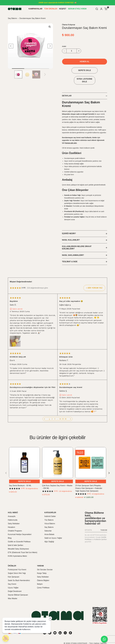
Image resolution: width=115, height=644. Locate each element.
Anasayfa (12, 508)
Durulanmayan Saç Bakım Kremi (32, 18)
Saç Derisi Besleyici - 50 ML (20, 477)
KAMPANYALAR (35, 9)
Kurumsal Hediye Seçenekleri (20, 526)
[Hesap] (101, 9)
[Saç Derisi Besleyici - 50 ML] (24, 455)
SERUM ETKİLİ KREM (77, 9)
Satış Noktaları (14, 515)
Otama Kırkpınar (69, 25)
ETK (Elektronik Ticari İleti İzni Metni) (23, 544)
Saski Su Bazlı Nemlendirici (19, 572)
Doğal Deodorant (15, 583)
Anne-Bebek (49, 526)
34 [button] (60, 411)
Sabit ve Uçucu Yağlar (53, 530)
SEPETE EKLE (85, 70)
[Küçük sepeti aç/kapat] (106, 9)
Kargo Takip (42, 565)
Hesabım (11, 519)
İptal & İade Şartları (16, 537)
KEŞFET (63, 9)
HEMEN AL (85, 62)
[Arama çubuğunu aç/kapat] (97, 9)
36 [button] (66, 411)
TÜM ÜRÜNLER (51, 9)
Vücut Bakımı (50, 515)
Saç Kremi (12, 576)
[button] (44, 411)
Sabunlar (48, 523)
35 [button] (63, 411)
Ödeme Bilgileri (43, 572)
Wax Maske (13, 590)
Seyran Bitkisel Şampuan (18, 587)
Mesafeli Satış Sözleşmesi (18, 541)
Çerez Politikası (43, 580)
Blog (10, 530)
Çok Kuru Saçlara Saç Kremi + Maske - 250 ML (57, 479)
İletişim (40, 576)
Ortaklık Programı (15, 523)
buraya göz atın (71, 143)
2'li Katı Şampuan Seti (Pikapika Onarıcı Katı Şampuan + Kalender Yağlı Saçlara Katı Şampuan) (89, 480)
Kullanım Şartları (100, 531)
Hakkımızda (13, 512)
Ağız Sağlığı (49, 533)
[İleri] (71, 411)
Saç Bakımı (12, 18)
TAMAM (104, 522)
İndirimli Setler (50, 508)
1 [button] (49, 411)
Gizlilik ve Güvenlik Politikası (19, 533)
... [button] (57, 411)
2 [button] (52, 411)
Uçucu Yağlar (13, 580)
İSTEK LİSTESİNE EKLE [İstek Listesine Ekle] (85, 80)
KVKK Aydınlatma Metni (17, 548)
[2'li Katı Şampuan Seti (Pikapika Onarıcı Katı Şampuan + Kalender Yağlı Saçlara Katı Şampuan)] (91, 455)
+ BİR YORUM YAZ (94, 280)
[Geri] (44, 411)
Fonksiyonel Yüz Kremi (17, 561)
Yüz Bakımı (49, 512)
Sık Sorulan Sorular (45, 561)
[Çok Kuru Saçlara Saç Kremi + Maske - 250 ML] (58, 455)
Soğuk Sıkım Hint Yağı (17, 565)
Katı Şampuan (14, 569)
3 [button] (55, 411)
